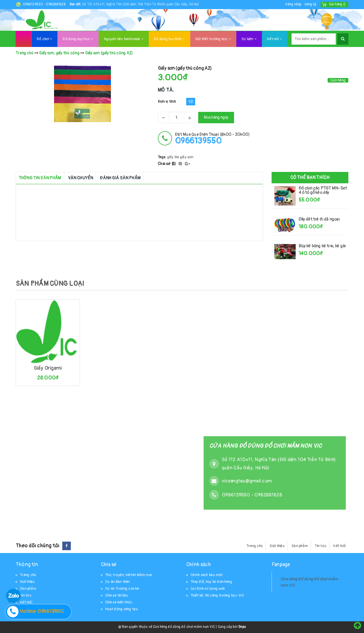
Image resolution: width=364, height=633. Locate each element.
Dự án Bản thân (118, 582)
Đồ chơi (44, 39)
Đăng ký (311, 4)
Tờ (191, 102)
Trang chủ (255, 546)
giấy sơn (187, 157)
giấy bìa (173, 157)
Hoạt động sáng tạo (122, 609)
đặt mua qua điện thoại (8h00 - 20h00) (212, 138)
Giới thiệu (277, 546)
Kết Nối (339, 546)
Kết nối (274, 39)
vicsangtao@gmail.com (247, 481)
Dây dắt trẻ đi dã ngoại (319, 219)
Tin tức (321, 546)
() (337, 4)
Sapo (242, 627)
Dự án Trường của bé (122, 589)
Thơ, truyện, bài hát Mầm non (129, 575)
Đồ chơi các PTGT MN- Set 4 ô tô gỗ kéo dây (323, 190)
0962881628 (56, 4)
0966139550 (33, 4)
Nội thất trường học (213, 39)
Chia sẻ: (165, 164)
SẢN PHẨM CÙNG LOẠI (50, 284)
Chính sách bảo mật (207, 575)
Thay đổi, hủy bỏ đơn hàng (211, 582)
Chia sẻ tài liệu (117, 595)
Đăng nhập (293, 4)
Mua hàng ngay (216, 117)
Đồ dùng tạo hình (169, 39)
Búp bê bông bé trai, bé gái (322, 246)
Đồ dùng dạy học (78, 39)
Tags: (163, 157)
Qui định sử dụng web (208, 589)
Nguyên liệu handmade (124, 39)
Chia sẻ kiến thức (119, 602)
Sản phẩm (300, 546)
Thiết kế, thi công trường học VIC (217, 595)
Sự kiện (249, 39)
